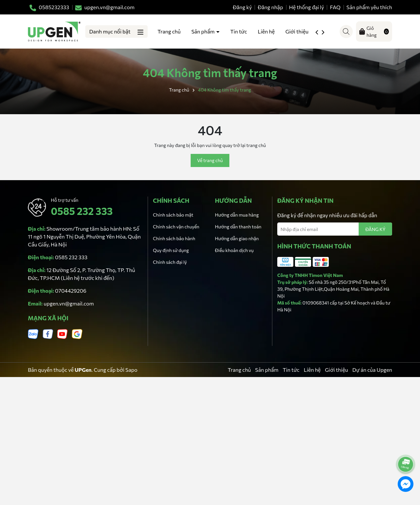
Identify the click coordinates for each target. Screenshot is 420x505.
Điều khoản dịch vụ (234, 250)
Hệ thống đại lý (307, 7)
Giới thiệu (297, 31)
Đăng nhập (271, 7)
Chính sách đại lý (170, 262)
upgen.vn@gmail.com (69, 303)
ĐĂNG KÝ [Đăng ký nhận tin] (375, 229)
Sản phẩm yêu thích (369, 7)
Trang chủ (169, 31)
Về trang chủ (210, 160)
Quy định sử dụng (171, 250)
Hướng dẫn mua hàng (237, 215)
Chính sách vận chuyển (176, 227)
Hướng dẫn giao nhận (237, 238)
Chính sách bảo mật (173, 215)
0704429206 (71, 291)
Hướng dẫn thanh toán (238, 227)
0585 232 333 (82, 211)
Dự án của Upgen (372, 370)
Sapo (131, 370)
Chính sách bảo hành (174, 238)
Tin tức (239, 31)
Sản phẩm (203, 31)
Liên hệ (266, 31)
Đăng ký (242, 7)
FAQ (335, 7)
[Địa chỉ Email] (335, 229)
